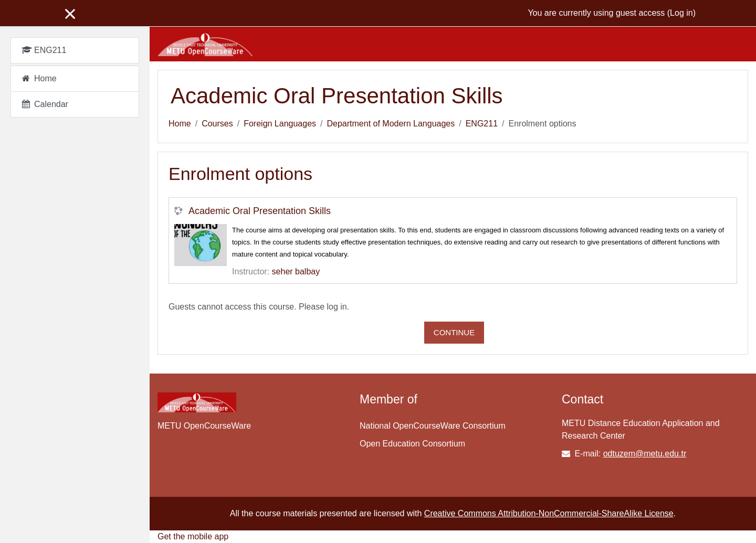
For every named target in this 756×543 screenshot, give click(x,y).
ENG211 (482, 124)
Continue (454, 332)
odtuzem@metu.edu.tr (645, 454)
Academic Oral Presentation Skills (260, 211)
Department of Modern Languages (391, 124)
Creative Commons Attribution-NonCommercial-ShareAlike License (549, 513)
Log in (681, 13)
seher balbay (296, 271)
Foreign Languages (280, 124)
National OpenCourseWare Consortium (433, 426)
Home (180, 124)
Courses (217, 124)
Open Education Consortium (412, 444)
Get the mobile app (193, 536)
